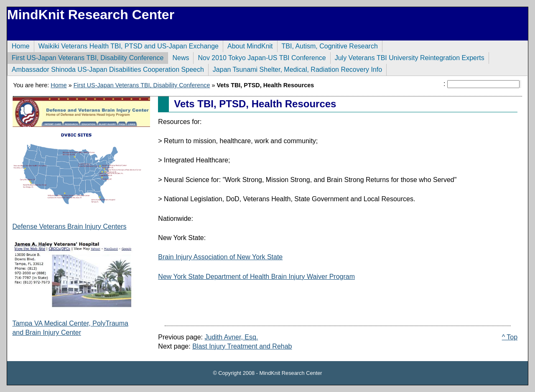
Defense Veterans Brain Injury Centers (69, 226)
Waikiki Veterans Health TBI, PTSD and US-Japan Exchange (126, 45)
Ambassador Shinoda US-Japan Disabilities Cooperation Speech (106, 68)
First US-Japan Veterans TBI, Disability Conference (85, 57)
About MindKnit (248, 45)
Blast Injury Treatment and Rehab (242, 346)
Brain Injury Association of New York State (220, 257)
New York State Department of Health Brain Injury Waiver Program (256, 277)
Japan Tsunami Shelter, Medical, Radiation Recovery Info (295, 68)
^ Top (510, 337)
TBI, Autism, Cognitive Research (327, 45)
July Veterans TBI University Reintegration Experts (407, 57)
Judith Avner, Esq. (232, 337)
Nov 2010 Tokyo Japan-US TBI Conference (259, 57)
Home (18, 45)
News (178, 57)
